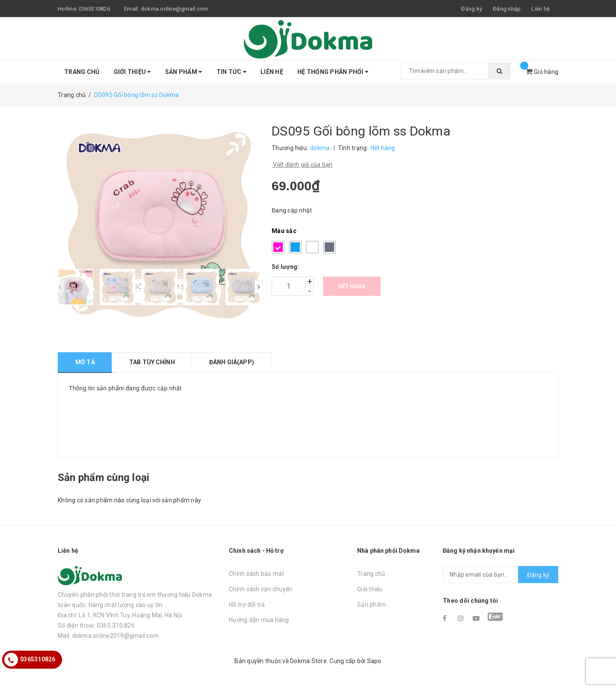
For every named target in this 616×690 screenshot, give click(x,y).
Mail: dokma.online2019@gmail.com (108, 636)
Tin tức (231, 72)
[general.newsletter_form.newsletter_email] (500, 575)
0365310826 (94, 9)
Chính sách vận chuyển (261, 589)
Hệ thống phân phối (333, 72)
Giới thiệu (132, 72)
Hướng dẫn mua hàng (259, 620)
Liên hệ (540, 9)
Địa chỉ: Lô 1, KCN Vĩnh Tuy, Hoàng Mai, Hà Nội (120, 615)
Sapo (374, 661)
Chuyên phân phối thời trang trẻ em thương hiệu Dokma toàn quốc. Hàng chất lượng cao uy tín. (135, 600)
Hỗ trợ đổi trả (247, 604)
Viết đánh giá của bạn (302, 165)
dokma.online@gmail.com (175, 9)
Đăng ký (538, 575)
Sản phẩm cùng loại (104, 478)
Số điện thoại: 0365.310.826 (96, 625)
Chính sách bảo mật (257, 574)
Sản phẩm (184, 72)
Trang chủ (82, 72)
